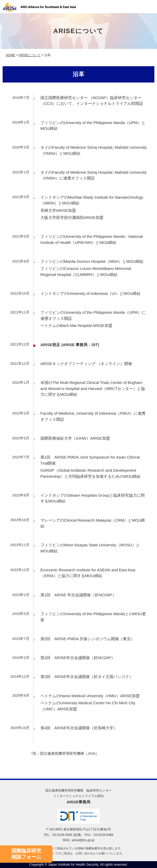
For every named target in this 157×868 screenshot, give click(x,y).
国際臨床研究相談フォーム (26, 854)
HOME (11, 55)
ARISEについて (30, 55)
